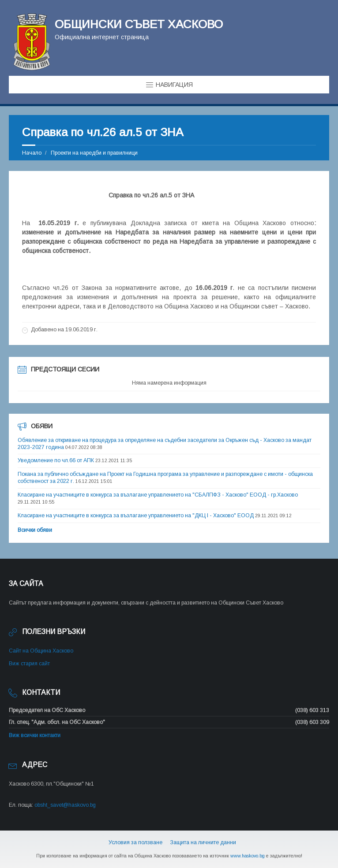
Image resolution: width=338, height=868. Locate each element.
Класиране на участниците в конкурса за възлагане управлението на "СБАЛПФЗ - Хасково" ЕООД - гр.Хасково (158, 495)
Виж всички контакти (35, 735)
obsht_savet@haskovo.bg (65, 805)
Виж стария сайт (29, 664)
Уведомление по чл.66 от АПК (56, 460)
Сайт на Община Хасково (41, 651)
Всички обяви (35, 530)
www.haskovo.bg (248, 856)
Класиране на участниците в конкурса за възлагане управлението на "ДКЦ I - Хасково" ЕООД (136, 516)
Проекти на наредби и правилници (94, 153)
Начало (32, 153)
